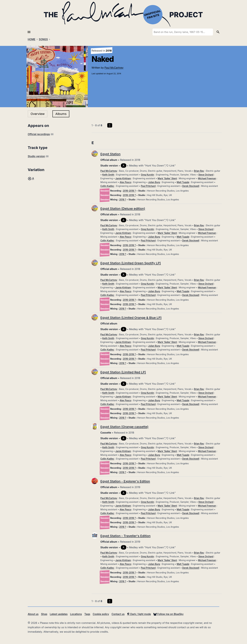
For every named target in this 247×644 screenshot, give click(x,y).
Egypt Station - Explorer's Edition (125, 481)
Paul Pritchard (148, 186)
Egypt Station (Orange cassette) (124, 427)
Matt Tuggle (183, 182)
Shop (44, 614)
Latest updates (59, 614)
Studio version (36, 156)
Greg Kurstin (147, 175)
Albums (61, 114)
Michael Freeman (207, 178)
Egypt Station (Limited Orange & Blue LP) (131, 318)
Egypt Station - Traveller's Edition (125, 536)
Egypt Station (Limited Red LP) (123, 372)
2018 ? (123, 200)
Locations (76, 614)
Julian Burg (154, 182)
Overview (38, 114)
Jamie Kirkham (123, 178)
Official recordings (39, 134)
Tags (87, 614)
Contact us (118, 614)
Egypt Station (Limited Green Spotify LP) (131, 263)
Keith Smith (108, 175)
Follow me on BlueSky (168, 614)
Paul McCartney (114, 68)
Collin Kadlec (107, 186)
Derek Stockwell (191, 186)
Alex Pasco (126, 182)
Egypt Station (110, 154)
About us (33, 614)
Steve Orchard (206, 175)
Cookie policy (101, 614)
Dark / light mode (139, 614)
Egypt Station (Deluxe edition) (123, 209)
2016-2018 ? (129, 191)
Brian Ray (199, 171)
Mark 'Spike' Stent (167, 178)
